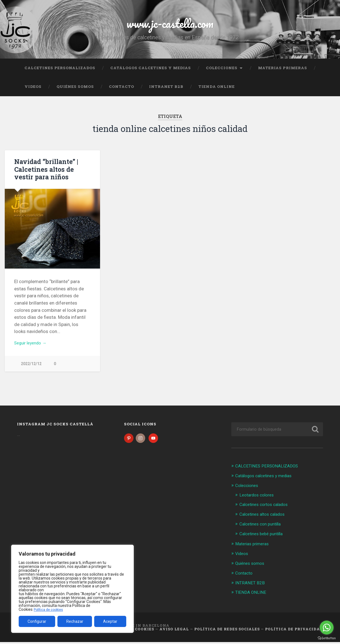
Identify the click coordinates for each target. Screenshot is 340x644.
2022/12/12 (31, 368)
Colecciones (222, 71)
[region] (72, 589)
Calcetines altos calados (265, 518)
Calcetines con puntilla (263, 527)
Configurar (37, 621)
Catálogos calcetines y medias (151, 71)
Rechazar (75, 621)
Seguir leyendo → (33, 347)
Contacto (122, 90)
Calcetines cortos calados (267, 508)
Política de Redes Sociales (227, 631)
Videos (33, 90)
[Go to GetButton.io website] (327, 638)
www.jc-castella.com (170, 25)
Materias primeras (283, 71)
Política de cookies (50, 609)
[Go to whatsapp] (327, 628)
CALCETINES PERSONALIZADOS (60, 71)
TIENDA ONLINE (217, 90)
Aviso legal (174, 631)
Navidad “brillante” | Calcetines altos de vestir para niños (46, 173)
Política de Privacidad (294, 631)
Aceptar (110, 621)
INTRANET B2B (166, 90)
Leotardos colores (259, 499)
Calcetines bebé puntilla (264, 537)
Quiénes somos (75, 90)
